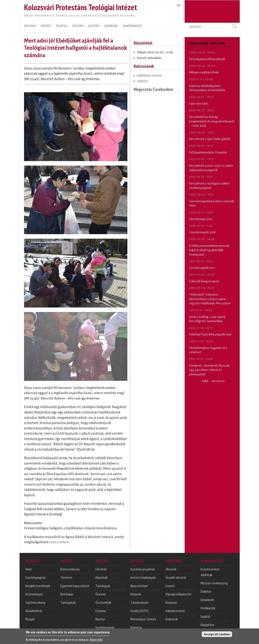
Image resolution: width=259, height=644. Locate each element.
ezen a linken (59, 542)
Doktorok (172, 619)
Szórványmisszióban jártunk (207, 59)
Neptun (100, 619)
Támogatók (68, 602)
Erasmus (101, 611)
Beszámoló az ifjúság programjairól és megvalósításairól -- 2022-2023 (212, 121)
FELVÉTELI (62, 26)
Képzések (102, 577)
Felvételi (101, 569)
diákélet (142, 81)
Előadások (207, 600)
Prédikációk (208, 608)
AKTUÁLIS (30, 26)
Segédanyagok (105, 627)
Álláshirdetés (34, 611)
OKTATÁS (78, 26)
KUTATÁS (94, 26)
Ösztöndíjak (103, 602)
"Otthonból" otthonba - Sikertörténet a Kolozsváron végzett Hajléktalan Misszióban (210, 299)
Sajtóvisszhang (35, 602)
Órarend (101, 594)
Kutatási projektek (143, 569)
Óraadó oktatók (176, 577)
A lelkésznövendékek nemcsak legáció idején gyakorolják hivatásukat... (209, 250)
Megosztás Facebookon (153, 89)
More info (96, 641)
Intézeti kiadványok (143, 577)
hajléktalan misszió (149, 75)
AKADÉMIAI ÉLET (133, 26)
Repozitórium (139, 586)
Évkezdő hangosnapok (204, 281)
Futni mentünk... (199, 104)
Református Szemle (143, 619)
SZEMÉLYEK (111, 26)
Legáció (205, 616)
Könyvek (136, 594)
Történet (66, 577)
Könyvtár (136, 627)
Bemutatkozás (70, 569)
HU (179, 5)
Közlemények (34, 594)
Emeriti (170, 586)
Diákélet (206, 591)
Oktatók (171, 569)
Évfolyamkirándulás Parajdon (208, 152)
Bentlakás (67, 594)
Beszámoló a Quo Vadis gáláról (210, 139)
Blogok (30, 619)
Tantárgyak (103, 586)
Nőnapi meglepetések (204, 72)
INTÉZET (46, 26)
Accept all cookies (217, 636)
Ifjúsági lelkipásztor (178, 594)
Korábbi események (38, 586)
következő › (219, 381)
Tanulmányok (139, 602)
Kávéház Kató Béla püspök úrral (210, 334)
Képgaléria (207, 625)
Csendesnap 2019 (201, 219)
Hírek (29, 569)
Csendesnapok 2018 (202, 232)
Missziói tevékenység (214, 583)
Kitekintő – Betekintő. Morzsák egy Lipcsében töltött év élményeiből (209, 370)
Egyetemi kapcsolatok (75, 586)
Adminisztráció (175, 611)
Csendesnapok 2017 (202, 268)
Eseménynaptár (35, 577)
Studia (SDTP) (139, 611)
